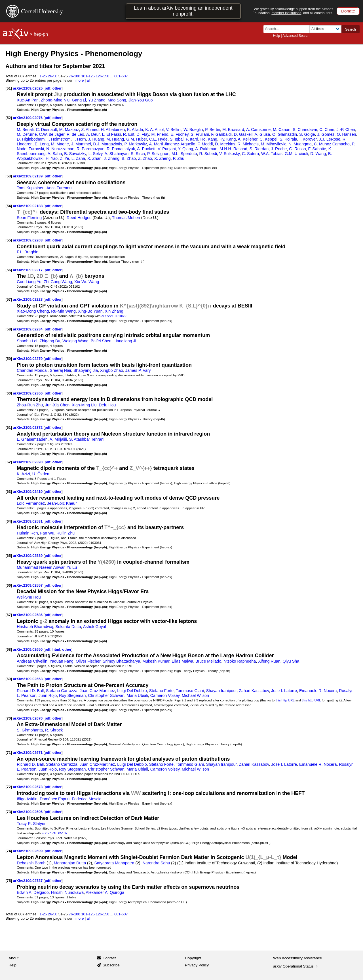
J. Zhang (112, 158)
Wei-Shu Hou (29, 597)
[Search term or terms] (288, 29)
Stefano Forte (161, 691)
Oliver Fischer (88, 661)
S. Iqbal (177, 139)
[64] (9, 521)
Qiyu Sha (291, 661)
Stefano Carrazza (62, 691)
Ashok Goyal (95, 627)
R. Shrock (54, 730)
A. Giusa (262, 134)
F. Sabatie (317, 149)
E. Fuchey (179, 134)
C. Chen (327, 130)
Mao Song (117, 100)
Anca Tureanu (59, 188)
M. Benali (25, 130)
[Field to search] (325, 29)
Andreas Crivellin (32, 661)
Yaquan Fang (62, 661)
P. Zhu (179, 158)
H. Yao (52, 158)
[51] (9, 88)
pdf (47, 88)
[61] (9, 428)
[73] (9, 812)
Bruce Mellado (208, 661)
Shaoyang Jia (86, 370)
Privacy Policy (197, 965)
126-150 (103, 76)
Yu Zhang (97, 100)
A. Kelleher (248, 139)
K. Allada (135, 130)
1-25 (43, 76)
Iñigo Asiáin (27, 799)
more (80, 80)
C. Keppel (268, 139)
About (13, 958)
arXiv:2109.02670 (28, 718)
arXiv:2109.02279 (28, 359)
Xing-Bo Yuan (90, 311)
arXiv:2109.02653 (28, 679)
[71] (9, 753)
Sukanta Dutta (68, 627)
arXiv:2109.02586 (28, 615)
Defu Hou (107, 405)
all (89, 80)
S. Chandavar (305, 130)
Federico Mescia (87, 799)
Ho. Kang (209, 139)
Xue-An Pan (28, 100)
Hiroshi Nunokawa (67, 892)
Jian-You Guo (141, 100)
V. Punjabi (167, 149)
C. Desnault (46, 130)
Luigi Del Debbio (132, 691)
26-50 (53, 76)
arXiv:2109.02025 (28, 88)
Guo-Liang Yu (29, 282)
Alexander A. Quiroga (105, 892)
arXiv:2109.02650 (28, 649)
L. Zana (78, 158)
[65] (9, 556)
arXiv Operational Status (296, 966)
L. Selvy (96, 154)
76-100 (74, 76)
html (56, 649)
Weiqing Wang (75, 341)
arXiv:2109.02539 (28, 556)
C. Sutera (250, 154)
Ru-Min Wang (63, 311)
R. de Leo (75, 134)
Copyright (193, 958)
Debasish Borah (31, 863)
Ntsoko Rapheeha (240, 661)
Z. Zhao (145, 158)
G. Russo (297, 149)
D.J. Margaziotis (107, 144)
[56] (9, 270)
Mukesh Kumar (156, 661)
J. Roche (279, 149)
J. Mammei (81, 144)
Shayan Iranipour (221, 691)
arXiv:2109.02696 (28, 812)
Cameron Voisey (165, 695)
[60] (9, 393)
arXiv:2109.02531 (28, 521)
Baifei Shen (101, 341)
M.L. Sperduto (184, 154)
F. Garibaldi (221, 134)
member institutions (286, 13)
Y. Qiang (185, 149)
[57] (9, 299)
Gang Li (79, 100)
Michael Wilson (195, 695)
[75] (9, 881)
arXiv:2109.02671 (28, 753)
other (57, 88)
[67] (9, 615)
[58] (9, 329)
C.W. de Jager (52, 134)
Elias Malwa (182, 661)
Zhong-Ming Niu (55, 100)
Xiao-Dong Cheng (33, 311)
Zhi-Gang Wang (58, 282)
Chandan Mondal (32, 370)
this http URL (285, 700)
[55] (9, 240)
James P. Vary (138, 370)
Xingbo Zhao (112, 370)
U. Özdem (41, 474)
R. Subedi (208, 154)
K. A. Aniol (154, 130)
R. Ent (129, 134)
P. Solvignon (158, 154)
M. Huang (115, 139)
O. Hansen (346, 134)
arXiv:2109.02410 (28, 492)
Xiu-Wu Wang (87, 282)
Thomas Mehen (126, 218)
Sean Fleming (29, 218)
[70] (9, 718)
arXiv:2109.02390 (28, 462)
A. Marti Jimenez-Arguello (172, 144)
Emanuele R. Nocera (318, 691)
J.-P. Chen (346, 130)
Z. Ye (65, 158)
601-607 (121, 76)
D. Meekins (225, 144)
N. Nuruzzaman (60, 149)
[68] (9, 649)
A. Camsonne (258, 130)
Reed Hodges (79, 218)
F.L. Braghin (28, 252)
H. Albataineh (113, 130)
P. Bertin (213, 130)
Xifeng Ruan (269, 661)
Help (276, 36)
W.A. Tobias (272, 154)
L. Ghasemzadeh (32, 439)
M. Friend (160, 134)
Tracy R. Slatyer (31, 824)
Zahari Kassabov (254, 691)
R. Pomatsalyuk (121, 149)
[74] (9, 851)
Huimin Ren (27, 533)
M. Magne (60, 144)
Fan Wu (47, 533)
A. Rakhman (206, 149)
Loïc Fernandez (31, 503)
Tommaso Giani (190, 691)
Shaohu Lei (27, 341)
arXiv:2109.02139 (28, 176)
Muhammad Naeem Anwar (41, 567)
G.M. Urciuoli (296, 154)
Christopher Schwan (106, 695)
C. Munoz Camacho (332, 144)
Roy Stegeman (72, 695)
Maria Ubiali (137, 695)
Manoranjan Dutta (70, 863)
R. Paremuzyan (90, 149)
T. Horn (79, 139)
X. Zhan (94, 158)
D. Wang (318, 154)
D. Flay (143, 134)
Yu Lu (72, 567)
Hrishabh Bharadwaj (35, 627)
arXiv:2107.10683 (114, 316)
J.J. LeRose (330, 139)
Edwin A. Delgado (33, 892)
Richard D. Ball (30, 691)
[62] (9, 462)
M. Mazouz (69, 130)
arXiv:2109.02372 (28, 428)
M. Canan (282, 130)
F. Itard (192, 139)
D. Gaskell (243, 134)
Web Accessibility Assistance (297, 958)
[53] (9, 176)
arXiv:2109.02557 (28, 585)
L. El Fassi (111, 134)
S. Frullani (200, 134)
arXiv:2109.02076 (28, 118)
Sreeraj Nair (61, 370)
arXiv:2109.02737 (28, 881)
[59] (9, 359)
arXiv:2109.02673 (28, 787)
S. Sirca (138, 154)
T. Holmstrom (59, 139)
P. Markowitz (136, 144)
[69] (9, 679)
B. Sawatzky (75, 154)
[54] (9, 206)
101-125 (88, 76)
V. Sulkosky (229, 154)
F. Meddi (205, 144)
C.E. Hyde (158, 139)
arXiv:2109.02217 (28, 270)
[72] (9, 787)
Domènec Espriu (55, 799)
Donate (348, 11)
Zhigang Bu (50, 341)
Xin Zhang (114, 311)
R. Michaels (248, 144)
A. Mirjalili (58, 439)
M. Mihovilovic (274, 144)
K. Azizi (23, 474)
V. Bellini (174, 130)
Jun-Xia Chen (57, 405)
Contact (109, 958)
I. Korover (308, 139)
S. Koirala (288, 139)
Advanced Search (296, 36)
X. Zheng (162, 158)
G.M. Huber (137, 139)
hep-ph (41, 34)
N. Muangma (300, 144)
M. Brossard (233, 130)
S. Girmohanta (30, 730)
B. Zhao (129, 158)
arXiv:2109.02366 (28, 393)
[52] (9, 118)
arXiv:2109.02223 (28, 299)
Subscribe (111, 965)
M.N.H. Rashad (233, 149)
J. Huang (96, 139)
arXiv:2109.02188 (28, 206)
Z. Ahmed (90, 130)
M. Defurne (27, 134)
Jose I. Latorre (284, 691)
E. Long (42, 144)
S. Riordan (259, 149)
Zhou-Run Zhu (30, 405)
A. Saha (55, 154)
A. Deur (93, 134)
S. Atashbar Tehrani (87, 439)
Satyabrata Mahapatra (114, 863)
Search (351, 29)
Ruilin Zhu (66, 533)
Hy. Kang (228, 139)
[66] (9, 585)
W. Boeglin (193, 130)
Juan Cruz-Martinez (97, 691)
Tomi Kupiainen (30, 188)
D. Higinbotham (31, 139)
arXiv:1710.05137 (55, 833)
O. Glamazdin (285, 134)
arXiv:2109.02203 (28, 240)
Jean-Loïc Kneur (62, 503)
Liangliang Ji (125, 341)
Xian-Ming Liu (84, 405)
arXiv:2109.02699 (28, 851)
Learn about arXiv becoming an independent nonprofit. (183, 11)
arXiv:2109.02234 (28, 329)
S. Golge (307, 134)
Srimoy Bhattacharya (121, 661)
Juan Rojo (48, 695)
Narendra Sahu (156, 863)
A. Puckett (146, 149)
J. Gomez (326, 134)
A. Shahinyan (116, 154)
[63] (9, 492)
